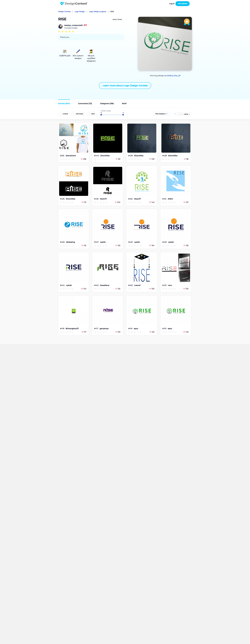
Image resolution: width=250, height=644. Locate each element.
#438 (165, 156)
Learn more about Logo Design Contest (125, 86)
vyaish (103, 242)
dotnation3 (71, 156)
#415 (165, 329)
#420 (131, 285)
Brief (124, 104)
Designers (107, 104)
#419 (165, 285)
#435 (97, 199)
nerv (170, 285)
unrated (65, 114)
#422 (97, 285)
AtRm (170, 199)
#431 (165, 199)
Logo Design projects (98, 12)
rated (93, 114)
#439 (131, 156)
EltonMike (105, 156)
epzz (136, 329)
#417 (96, 329)
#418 (62, 329)
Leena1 (137, 285)
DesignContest (74, 4)
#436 (62, 199)
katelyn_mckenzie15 (73, 25)
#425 (165, 242)
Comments (85, 104)
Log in (172, 4)
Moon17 (103, 199)
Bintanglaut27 (72, 329)
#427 (97, 242)
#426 (131, 242)
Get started (183, 4)
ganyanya (104, 329)
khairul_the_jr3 (174, 76)
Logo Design (80, 12)
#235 (62, 156)
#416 (130, 329)
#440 (97, 156)
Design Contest (64, 12)
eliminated (79, 114)
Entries (64, 104)
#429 (62, 242)
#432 (131, 199)
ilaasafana (105, 285)
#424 (63, 285)
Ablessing (70, 242)
